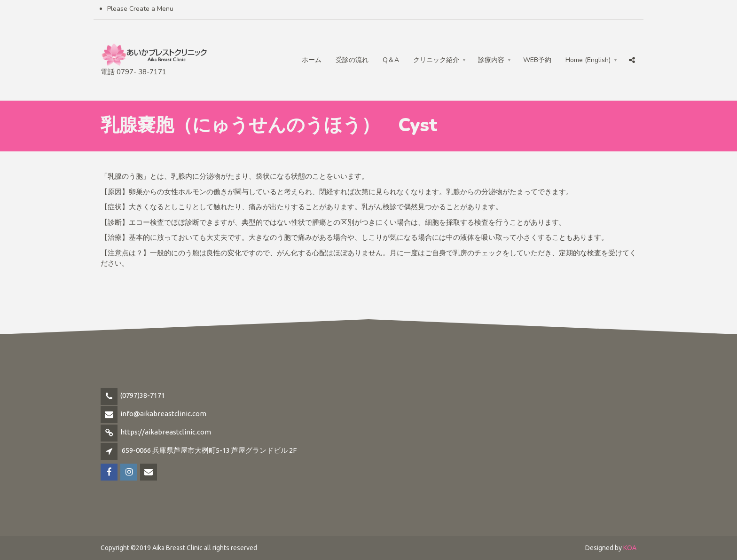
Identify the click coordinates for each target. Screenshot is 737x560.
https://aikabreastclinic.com (166, 432)
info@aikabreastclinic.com (163, 414)
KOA (630, 548)
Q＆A (391, 60)
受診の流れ (352, 60)
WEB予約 (537, 60)
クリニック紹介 (436, 60)
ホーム (312, 60)
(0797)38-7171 (143, 395)
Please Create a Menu (140, 9)
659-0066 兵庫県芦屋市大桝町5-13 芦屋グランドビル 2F (209, 450)
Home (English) (588, 60)
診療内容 (491, 60)
